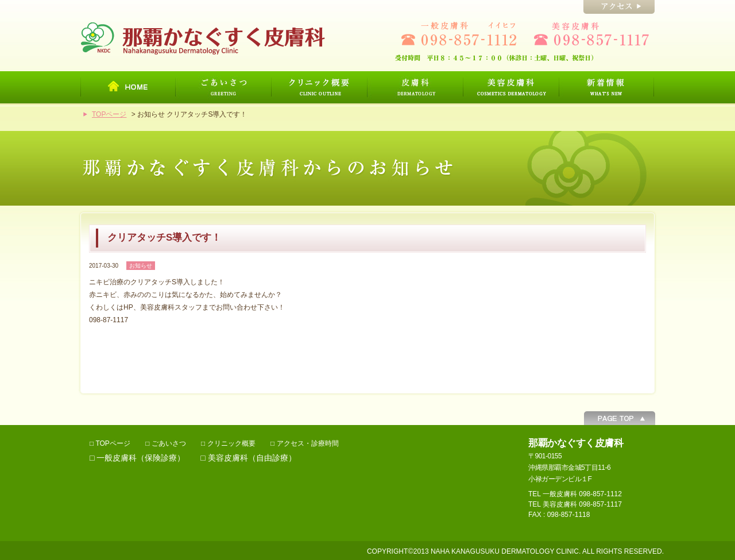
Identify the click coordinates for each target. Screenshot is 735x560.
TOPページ (109, 114)
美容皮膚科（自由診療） (252, 458)
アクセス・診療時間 (308, 443)
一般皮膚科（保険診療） (141, 458)
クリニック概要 (231, 443)
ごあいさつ (169, 443)
